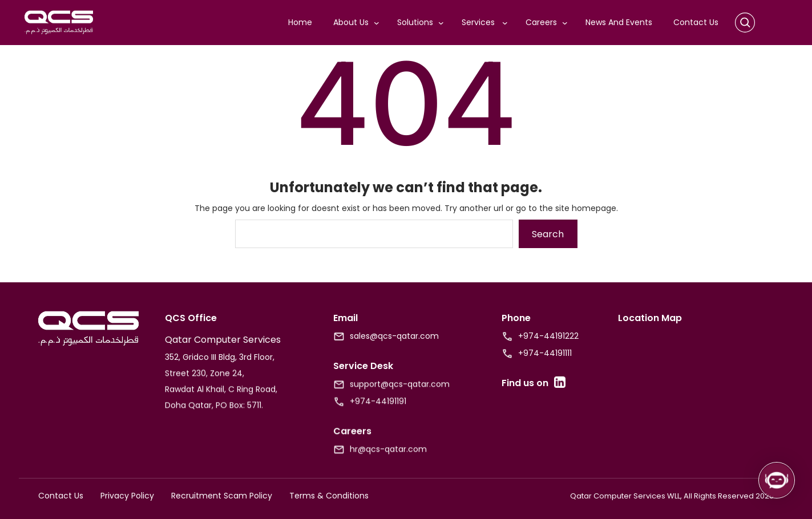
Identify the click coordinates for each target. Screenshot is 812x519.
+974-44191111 (545, 353)
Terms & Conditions (329, 496)
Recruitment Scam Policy (222, 496)
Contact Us (61, 496)
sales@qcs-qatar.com (394, 336)
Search (548, 234)
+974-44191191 (378, 411)
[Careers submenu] (567, 23)
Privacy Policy (127, 496)
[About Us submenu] (379, 23)
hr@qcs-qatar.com (388, 459)
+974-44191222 (548, 336)
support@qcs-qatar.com (400, 394)
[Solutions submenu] (443, 23)
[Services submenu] (507, 23)
